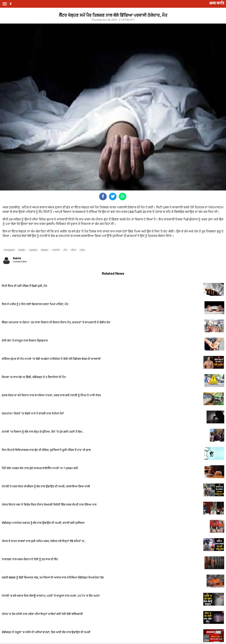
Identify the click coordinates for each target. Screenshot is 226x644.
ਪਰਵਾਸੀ (56, 250)
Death (22, 250)
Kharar (45, 250)
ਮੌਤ (65, 250)
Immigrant (9, 250)
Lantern (33, 250)
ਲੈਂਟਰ (74, 250)
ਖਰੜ (82, 250)
